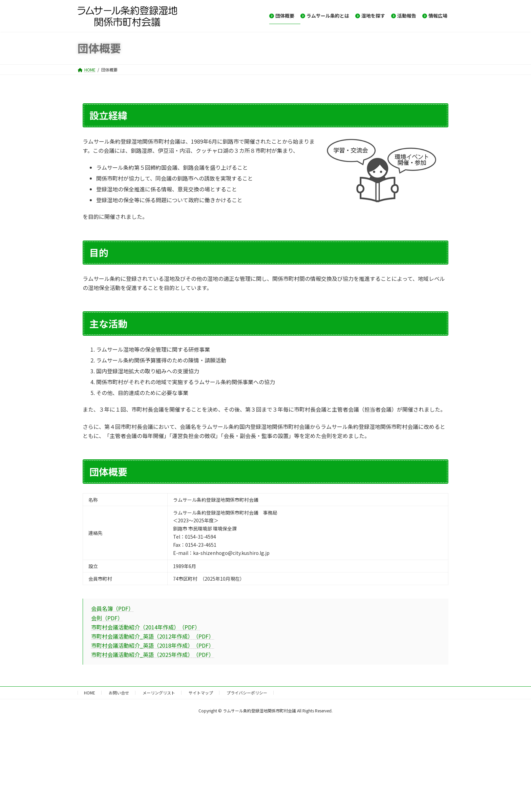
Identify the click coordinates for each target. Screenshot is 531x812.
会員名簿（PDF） (112, 608)
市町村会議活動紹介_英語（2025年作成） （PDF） (153, 654)
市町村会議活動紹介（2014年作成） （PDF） (146, 627)
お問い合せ (119, 693)
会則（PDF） (107, 618)
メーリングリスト (159, 693)
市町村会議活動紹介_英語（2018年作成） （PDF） (153, 645)
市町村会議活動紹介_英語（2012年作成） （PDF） (153, 636)
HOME (90, 693)
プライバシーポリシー (247, 693)
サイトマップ (201, 693)
